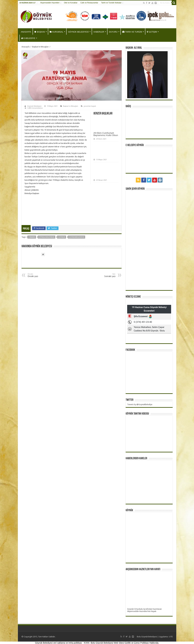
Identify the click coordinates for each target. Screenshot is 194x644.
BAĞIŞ (128, 106)
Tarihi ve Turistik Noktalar (111, 3)
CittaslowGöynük (47, 237)
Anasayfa (26, 47)
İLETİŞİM (152, 32)
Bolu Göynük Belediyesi (147, 637)
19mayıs (32, 237)
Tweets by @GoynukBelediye (140, 404)
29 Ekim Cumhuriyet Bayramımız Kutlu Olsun (106, 134)
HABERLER (99, 32)
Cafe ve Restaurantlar (89, 3)
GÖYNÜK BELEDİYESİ (78, 32)
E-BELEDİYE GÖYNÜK (135, 145)
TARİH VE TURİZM (132, 32)
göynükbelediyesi (77, 237)
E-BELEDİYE (28, 38)
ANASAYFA (26, 32)
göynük (62, 237)
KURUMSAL (56, 32)
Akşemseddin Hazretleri (50, 3)
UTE (171, 637)
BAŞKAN (40, 32)
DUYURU (113, 32)
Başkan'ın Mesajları (40, 47)
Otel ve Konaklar (71, 3)
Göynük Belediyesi (34, 106)
